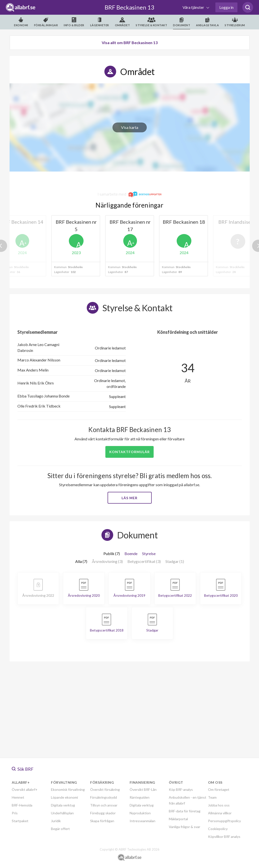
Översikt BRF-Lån (143, 789)
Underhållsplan (62, 813)
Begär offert (60, 829)
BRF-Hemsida (22, 805)
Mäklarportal (178, 819)
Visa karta (130, 127)
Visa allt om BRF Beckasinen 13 (130, 43)
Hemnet (18, 797)
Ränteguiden (140, 797)
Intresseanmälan (142, 821)
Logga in (226, 7)
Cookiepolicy (218, 829)
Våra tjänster (194, 7)
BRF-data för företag (185, 811)
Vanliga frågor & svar (185, 827)
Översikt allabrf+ (25, 789)
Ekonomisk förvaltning (68, 789)
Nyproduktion (140, 813)
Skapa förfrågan (102, 821)
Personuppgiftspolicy (224, 821)
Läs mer (129, 498)
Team (212, 797)
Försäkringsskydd (104, 797)
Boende (131, 553)
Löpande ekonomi (64, 797)
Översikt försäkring (105, 789)
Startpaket (20, 821)
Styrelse (149, 553)
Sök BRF (23, 769)
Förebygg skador (103, 813)
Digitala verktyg (63, 805)
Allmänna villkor (220, 813)
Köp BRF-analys (181, 789)
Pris (15, 813)
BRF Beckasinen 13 (129, 7)
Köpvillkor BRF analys (224, 837)
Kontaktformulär (129, 452)
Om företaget (219, 789)
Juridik (56, 821)
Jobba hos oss (219, 805)
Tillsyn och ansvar (104, 805)
